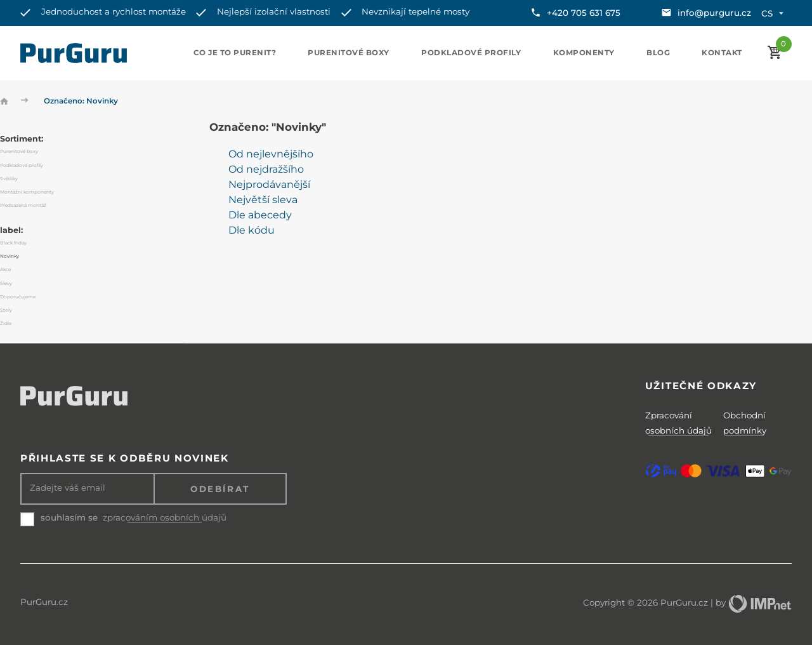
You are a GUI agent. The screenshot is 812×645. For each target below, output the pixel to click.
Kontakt (722, 53)
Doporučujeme (18, 297)
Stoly (6, 310)
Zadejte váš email (68, 488)
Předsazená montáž (23, 205)
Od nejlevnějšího (271, 154)
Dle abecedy (260, 215)
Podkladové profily (471, 53)
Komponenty (584, 53)
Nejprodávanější (269, 184)
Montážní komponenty (27, 192)
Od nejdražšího (266, 169)
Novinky (10, 256)
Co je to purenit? (235, 53)
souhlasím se (69, 517)
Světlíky (9, 179)
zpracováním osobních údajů (165, 518)
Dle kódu (252, 230)
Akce (5, 269)
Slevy (6, 283)
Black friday (13, 243)
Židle (6, 323)
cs (774, 13)
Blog (658, 53)
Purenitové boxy (349, 53)
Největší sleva (263, 200)
